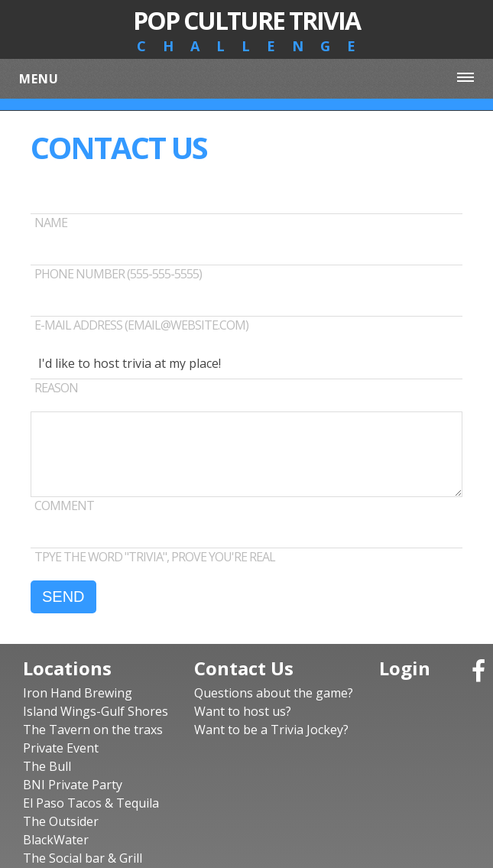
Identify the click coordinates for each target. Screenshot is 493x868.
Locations (67, 668)
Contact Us (244, 668)
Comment (64, 506)
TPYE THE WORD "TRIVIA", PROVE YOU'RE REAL (155, 557)
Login (405, 668)
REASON (56, 388)
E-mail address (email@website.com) (141, 325)
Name (51, 223)
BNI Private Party (73, 785)
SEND (63, 597)
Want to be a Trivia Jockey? (271, 730)
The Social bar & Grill (83, 858)
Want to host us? (243, 711)
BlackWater (56, 840)
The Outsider (61, 821)
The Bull (47, 766)
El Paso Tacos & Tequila (91, 803)
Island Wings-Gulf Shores (96, 711)
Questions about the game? (274, 693)
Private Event (61, 748)
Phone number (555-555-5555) (118, 274)
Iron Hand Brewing (78, 693)
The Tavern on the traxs (93, 730)
